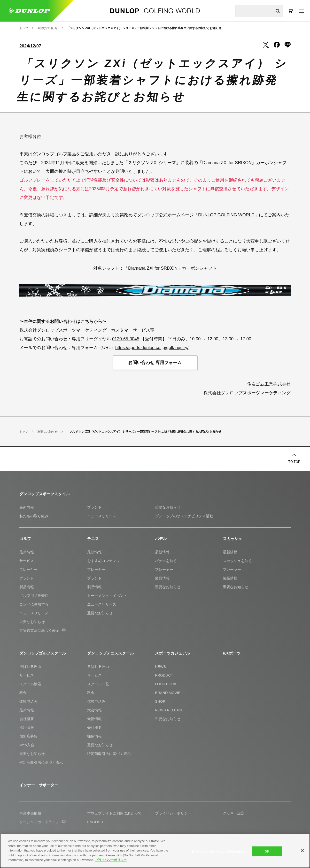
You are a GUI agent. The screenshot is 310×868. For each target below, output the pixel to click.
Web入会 (27, 745)
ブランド (94, 507)
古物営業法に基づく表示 (42, 630)
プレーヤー (28, 569)
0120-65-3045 (126, 339)
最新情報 (27, 507)
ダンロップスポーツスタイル (45, 494)
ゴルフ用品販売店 (34, 596)
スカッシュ (232, 539)
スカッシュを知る (237, 561)
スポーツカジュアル (172, 653)
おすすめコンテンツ (104, 561)
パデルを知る (166, 561)
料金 (23, 693)
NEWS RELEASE (169, 710)
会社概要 (27, 719)
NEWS (160, 666)
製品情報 (27, 587)
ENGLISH (95, 822)
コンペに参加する (34, 604)
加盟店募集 (28, 736)
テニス (93, 539)
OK (267, 851)
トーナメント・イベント (107, 596)
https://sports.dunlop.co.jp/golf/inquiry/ (152, 348)
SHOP (160, 701)
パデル (161, 539)
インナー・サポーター (39, 785)
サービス (27, 561)
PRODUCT (164, 675)
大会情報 (94, 710)
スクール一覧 (98, 684)
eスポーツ (232, 653)
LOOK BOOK (166, 684)
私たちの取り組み (34, 516)
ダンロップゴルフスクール (43, 653)
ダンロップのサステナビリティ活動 (184, 516)
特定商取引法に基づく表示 (41, 762)
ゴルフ (25, 539)
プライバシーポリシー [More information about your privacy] (111, 860)
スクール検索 (30, 684)
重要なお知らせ (168, 507)
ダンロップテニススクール (110, 653)
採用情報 (27, 727)
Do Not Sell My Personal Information (220, 851)
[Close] (302, 851)
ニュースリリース (102, 516)
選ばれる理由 (30, 666)
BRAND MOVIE (168, 693)
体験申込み (28, 701)
